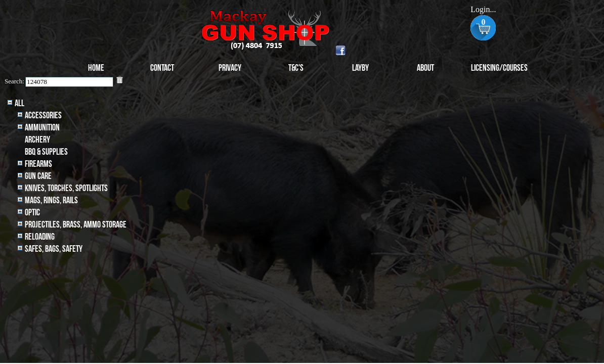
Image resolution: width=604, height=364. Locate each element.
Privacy (230, 68)
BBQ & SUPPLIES (46, 152)
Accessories (43, 116)
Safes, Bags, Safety (54, 249)
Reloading (40, 237)
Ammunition (42, 128)
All (19, 103)
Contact (162, 68)
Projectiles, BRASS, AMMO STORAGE (76, 225)
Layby (360, 68)
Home (96, 68)
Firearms (38, 164)
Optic (32, 213)
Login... (483, 9)
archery (37, 140)
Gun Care (38, 176)
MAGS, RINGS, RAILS (51, 200)
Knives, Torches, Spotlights (66, 188)
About (425, 68)
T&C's (296, 68)
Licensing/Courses (499, 68)
